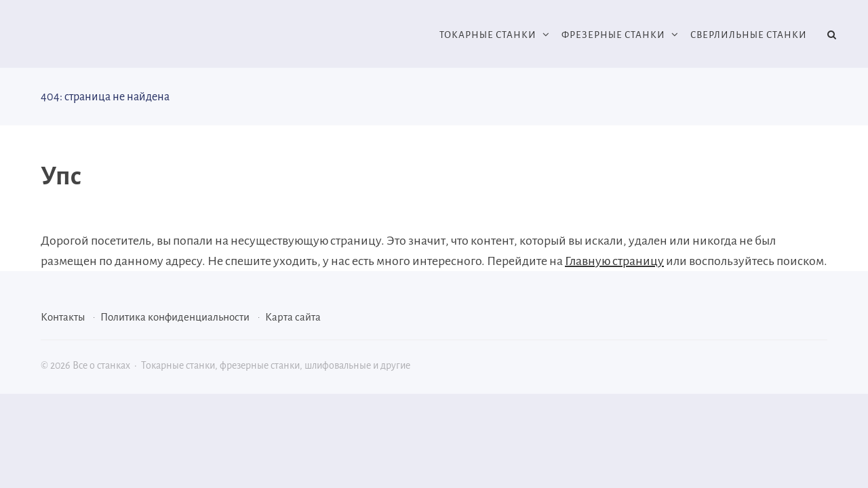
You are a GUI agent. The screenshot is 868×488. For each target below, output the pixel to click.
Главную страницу (614, 261)
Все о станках (142, 35)
